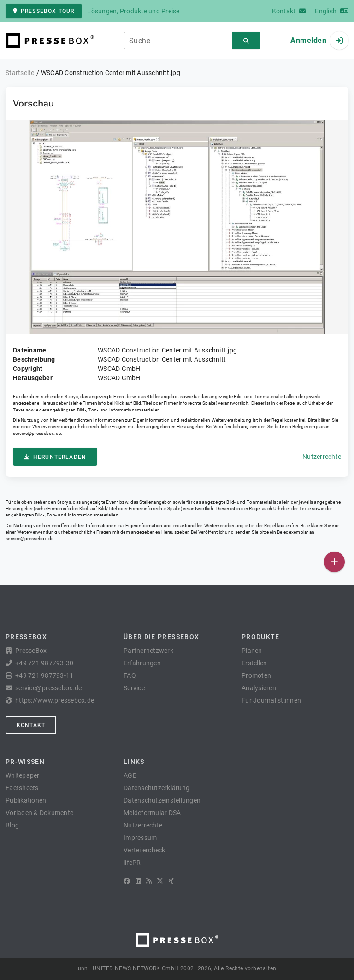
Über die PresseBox (161, 637)
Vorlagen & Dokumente (39, 813)
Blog (12, 825)
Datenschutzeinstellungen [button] (162, 800)
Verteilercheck (145, 850)
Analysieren (259, 688)
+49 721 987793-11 (44, 675)
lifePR (132, 863)
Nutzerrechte (322, 457)
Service (134, 688)
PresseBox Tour (44, 11)
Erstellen (254, 663)
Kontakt (31, 725)
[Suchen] (246, 41)
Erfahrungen (142, 663)
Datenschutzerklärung (156, 788)
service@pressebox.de (37, 433)
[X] (160, 881)
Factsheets (22, 788)
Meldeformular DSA (152, 813)
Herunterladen (55, 457)
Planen (252, 651)
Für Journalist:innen (271, 700)
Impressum (140, 838)
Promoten (256, 675)
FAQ (130, 675)
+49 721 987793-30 (44, 663)
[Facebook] (127, 881)
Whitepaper (23, 775)
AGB (130, 775)
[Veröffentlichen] (334, 562)
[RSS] (149, 881)
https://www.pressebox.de (55, 700)
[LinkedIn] (138, 881)
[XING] (171, 881)
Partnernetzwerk (148, 651)
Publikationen (26, 800)
